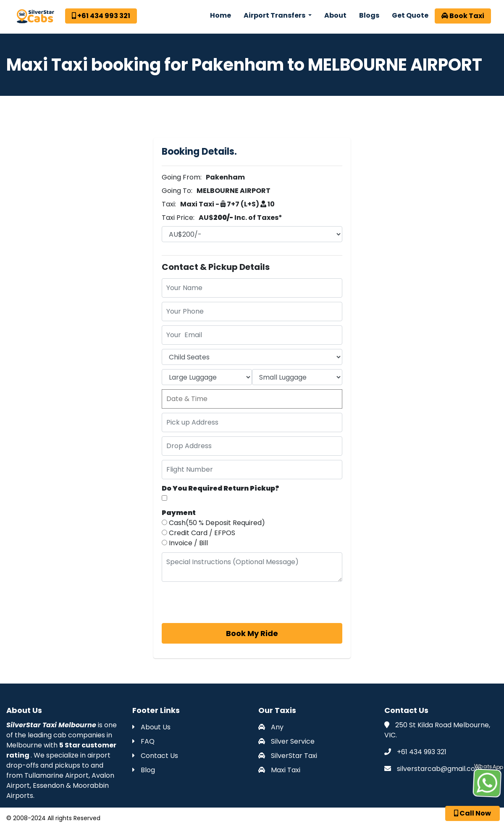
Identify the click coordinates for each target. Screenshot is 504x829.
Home (220, 15)
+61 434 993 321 (101, 16)
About (335, 15)
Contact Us (155, 756)
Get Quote (410, 15)
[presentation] (226, 602)
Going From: (182, 177)
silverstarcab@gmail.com (439, 769)
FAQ (143, 741)
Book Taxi (463, 16)
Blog (144, 770)
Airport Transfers (275, 15)
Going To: (177, 191)
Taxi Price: (178, 218)
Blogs (369, 15)
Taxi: (169, 204)
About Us (151, 727)
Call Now (472, 813)
